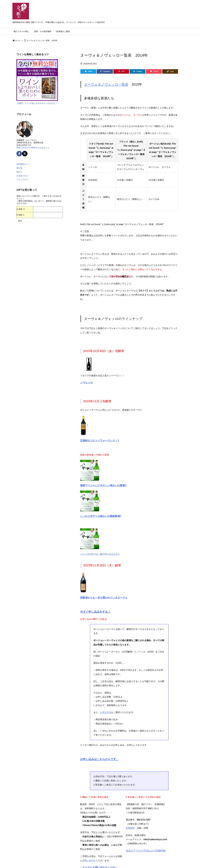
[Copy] (170, 71)
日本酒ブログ (22, 176)
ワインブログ (22, 180)
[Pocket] (154, 71)
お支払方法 (106, 712)
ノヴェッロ (86, 383)
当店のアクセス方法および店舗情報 (146, 851)
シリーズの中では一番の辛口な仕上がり (100, 554)
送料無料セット (23, 164)
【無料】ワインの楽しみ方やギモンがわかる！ (37, 103)
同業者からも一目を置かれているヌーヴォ (104, 598)
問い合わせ (90, 860)
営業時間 (130, 828)
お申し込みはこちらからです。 (99, 759)
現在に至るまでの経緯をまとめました (33, 148)
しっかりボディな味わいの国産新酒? (101, 516)
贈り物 (19, 168)
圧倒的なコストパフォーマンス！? (100, 441)
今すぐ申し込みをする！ (95, 612)
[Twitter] (88, 71)
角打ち (19, 172)
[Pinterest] (121, 71)
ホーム (18, 40)
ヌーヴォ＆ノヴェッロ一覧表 (106, 84)
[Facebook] (105, 71)
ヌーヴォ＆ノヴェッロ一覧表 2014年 (42, 40)
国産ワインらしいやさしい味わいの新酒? (103, 485)
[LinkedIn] (138, 71)
